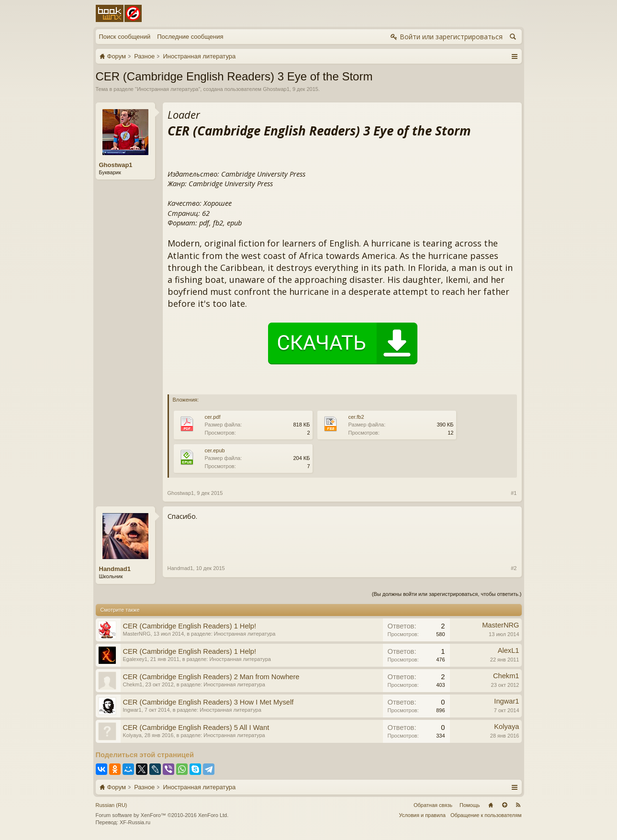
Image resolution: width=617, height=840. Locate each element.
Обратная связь (433, 805)
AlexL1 (509, 650)
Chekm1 (133, 684)
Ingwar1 (132, 710)
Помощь (470, 805)
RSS (518, 805)
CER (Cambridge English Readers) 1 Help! (190, 626)
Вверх (505, 805)
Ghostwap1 (276, 89)
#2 (514, 568)
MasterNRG (137, 634)
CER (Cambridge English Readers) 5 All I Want (196, 728)
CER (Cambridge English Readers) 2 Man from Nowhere (211, 677)
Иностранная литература (168, 89)
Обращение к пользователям (486, 815)
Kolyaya (132, 735)
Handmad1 (115, 569)
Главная (491, 805)
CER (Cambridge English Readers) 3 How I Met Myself (208, 702)
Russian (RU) (112, 805)
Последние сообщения (190, 37)
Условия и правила (422, 815)
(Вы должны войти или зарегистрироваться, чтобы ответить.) (447, 594)
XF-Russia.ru (135, 822)
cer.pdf (213, 417)
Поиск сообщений (125, 37)
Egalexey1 (135, 659)
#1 (514, 493)
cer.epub (215, 450)
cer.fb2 (356, 417)
